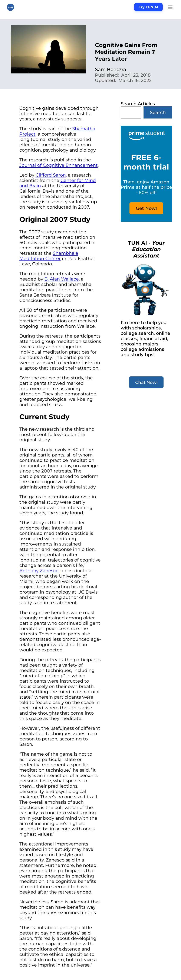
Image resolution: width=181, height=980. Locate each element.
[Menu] (170, 7)
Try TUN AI (148, 7)
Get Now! (146, 208)
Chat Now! (146, 382)
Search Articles (138, 104)
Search (158, 112)
